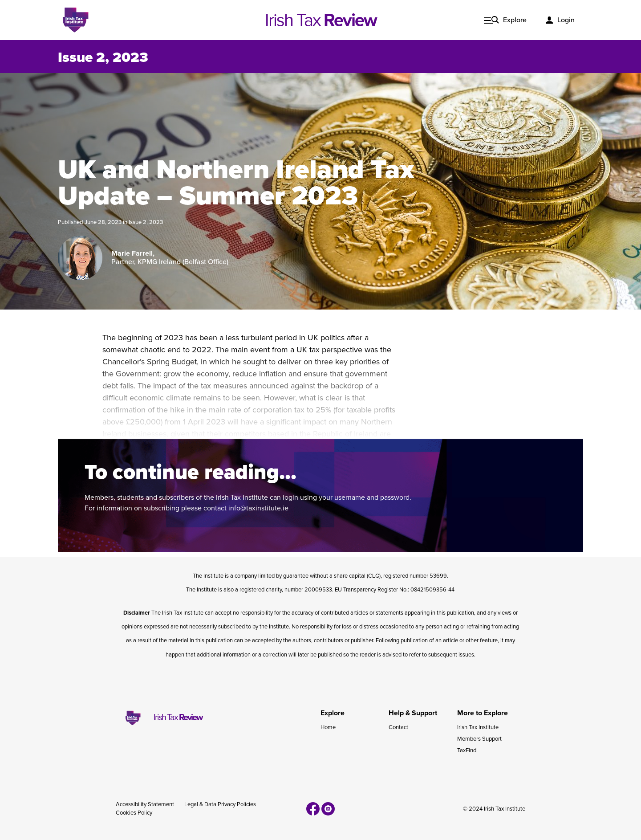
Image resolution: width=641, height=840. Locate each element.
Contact (398, 727)
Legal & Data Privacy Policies (220, 804)
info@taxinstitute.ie (258, 508)
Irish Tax (321, 20)
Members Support (479, 739)
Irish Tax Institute (478, 727)
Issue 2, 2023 (103, 57)
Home (328, 727)
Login (566, 20)
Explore (515, 20)
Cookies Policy (134, 813)
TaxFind (467, 750)
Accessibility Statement (145, 804)
